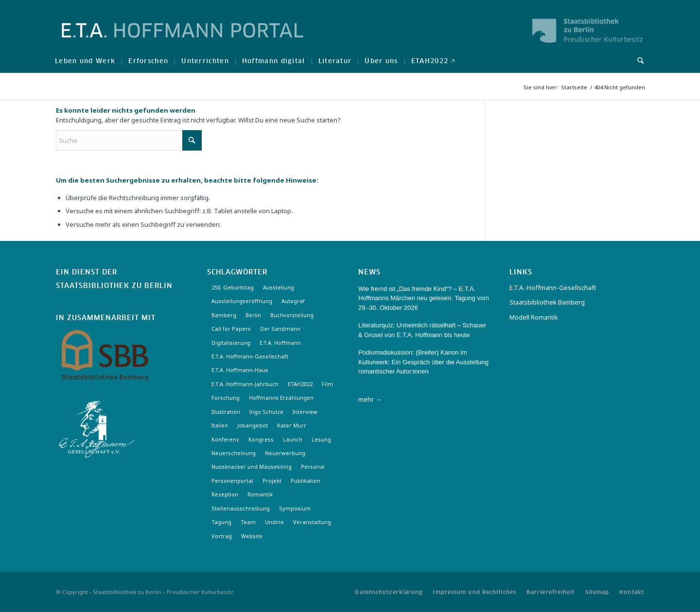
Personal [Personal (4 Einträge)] (313, 467)
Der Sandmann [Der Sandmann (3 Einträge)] (280, 329)
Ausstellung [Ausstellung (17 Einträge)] (279, 287)
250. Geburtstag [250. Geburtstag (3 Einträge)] (233, 287)
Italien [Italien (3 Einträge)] (220, 425)
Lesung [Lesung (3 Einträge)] (321, 439)
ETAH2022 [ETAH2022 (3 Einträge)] (300, 384)
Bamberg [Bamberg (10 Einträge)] (224, 315)
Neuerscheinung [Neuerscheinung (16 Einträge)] (234, 453)
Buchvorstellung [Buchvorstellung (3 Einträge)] (292, 315)
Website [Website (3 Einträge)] (252, 536)
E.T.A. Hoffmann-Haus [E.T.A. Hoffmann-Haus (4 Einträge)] (240, 370)
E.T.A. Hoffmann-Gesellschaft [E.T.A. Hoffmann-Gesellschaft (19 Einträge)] (250, 356)
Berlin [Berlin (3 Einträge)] (253, 315)
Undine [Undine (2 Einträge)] (274, 522)
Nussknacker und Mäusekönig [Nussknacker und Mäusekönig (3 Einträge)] (252, 467)
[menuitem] (85, 61)
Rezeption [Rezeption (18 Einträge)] (225, 494)
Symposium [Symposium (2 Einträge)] (295, 508)
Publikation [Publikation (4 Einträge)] (306, 481)
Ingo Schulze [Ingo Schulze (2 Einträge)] (266, 412)
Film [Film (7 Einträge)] (327, 384)
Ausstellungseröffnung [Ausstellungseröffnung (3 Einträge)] (242, 301)
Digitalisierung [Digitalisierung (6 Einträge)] (231, 343)
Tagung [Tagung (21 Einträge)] (221, 522)
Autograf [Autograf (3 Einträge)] (293, 301)
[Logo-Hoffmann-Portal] (183, 39)
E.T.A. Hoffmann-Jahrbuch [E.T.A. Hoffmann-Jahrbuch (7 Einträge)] (245, 384)
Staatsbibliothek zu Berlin (114, 286)
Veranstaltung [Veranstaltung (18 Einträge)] (312, 522)
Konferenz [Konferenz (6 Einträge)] (225, 439)
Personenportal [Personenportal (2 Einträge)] (232, 481)
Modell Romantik (534, 317)
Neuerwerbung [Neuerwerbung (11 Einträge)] (285, 453)
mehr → (370, 399)
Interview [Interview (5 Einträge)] (305, 412)
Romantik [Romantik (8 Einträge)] (260, 494)
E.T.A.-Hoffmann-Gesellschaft (553, 288)
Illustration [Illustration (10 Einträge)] (226, 412)
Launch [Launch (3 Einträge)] (293, 439)
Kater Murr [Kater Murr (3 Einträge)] (292, 425)
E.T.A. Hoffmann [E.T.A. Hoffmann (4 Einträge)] (280, 343)
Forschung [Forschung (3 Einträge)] (226, 398)
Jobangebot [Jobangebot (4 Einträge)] (253, 425)
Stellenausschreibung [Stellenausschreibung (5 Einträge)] (241, 508)
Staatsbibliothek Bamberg (547, 302)
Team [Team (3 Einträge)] (248, 522)
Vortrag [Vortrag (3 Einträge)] (222, 536)
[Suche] (637, 61)
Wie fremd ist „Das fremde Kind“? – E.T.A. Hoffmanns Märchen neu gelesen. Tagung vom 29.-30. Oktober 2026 (424, 298)
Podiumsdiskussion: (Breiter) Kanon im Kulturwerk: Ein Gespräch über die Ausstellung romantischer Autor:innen (423, 362)
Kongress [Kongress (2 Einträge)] (261, 439)
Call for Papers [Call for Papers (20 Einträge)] (231, 329)
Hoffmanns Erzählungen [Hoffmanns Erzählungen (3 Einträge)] (281, 398)
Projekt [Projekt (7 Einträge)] (272, 481)
